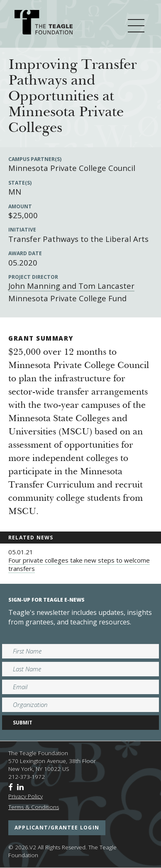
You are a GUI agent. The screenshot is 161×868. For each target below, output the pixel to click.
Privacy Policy (26, 796)
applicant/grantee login (57, 828)
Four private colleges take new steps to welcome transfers (79, 564)
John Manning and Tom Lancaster (71, 286)
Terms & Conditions (34, 807)
